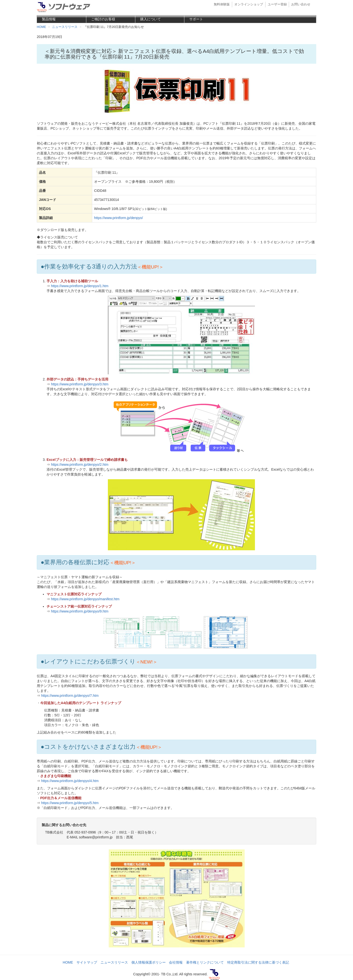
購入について (151, 19)
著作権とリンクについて (205, 962)
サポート (196, 19)
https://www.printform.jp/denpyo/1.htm (80, 286)
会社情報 (176, 962)
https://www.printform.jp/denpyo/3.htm (80, 384)
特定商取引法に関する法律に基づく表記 (258, 962)
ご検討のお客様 (103, 19)
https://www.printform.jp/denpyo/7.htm (70, 696)
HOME (68, 962)
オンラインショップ (249, 4)
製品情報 (49, 19)
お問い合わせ (301, 4)
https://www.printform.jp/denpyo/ (119, 218)
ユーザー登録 (277, 4)
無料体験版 (222, 4)
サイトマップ (87, 962)
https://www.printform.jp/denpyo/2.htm (80, 465)
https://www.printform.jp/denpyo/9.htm (80, 611)
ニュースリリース (114, 962)
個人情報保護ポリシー (149, 962)
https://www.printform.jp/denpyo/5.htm (70, 803)
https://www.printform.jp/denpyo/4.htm (70, 781)
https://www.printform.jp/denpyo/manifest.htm (85, 599)
